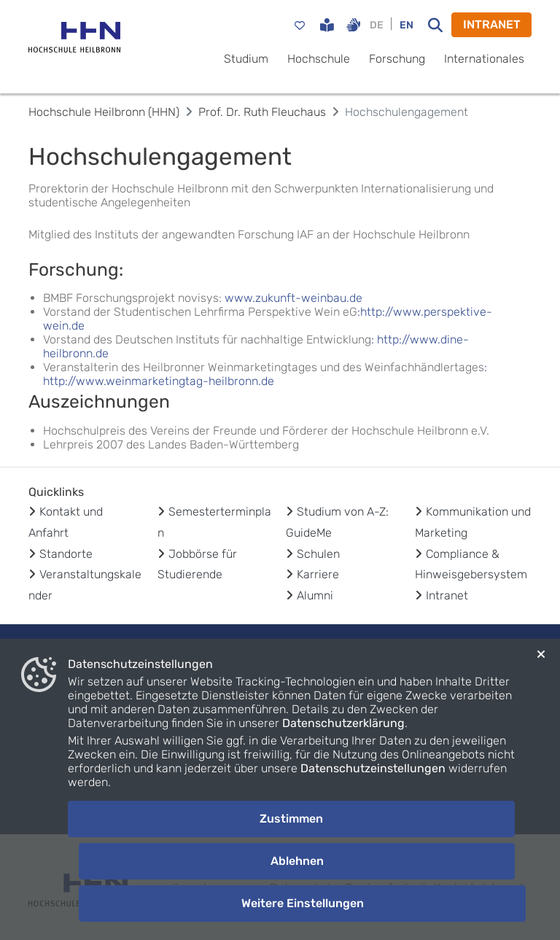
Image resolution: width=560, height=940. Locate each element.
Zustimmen (291, 819)
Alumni (315, 595)
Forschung (397, 59)
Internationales (484, 59)
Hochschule (319, 59)
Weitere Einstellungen (303, 903)
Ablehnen (297, 861)
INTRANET (492, 24)
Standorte (66, 554)
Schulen (318, 554)
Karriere (318, 574)
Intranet (447, 595)
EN (407, 25)
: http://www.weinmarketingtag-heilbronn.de (265, 374)
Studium (246, 59)
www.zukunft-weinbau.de (293, 298)
